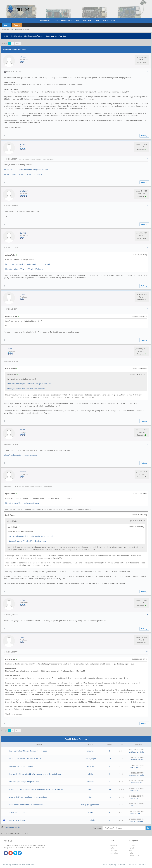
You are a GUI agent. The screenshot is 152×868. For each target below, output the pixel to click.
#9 (148, 615)
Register (17, 25)
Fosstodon (114, 853)
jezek (10, 349)
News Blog (87, 20)
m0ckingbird (121, 865)
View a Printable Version (12, 827)
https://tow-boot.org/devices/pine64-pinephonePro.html (26, 169)
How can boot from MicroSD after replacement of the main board (35, 774)
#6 (148, 361)
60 (110, 789)
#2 (148, 159)
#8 (148, 486)
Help (113, 20)
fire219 (146, 865)
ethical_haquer (90, 759)
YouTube (113, 850)
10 (110, 759)
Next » (18, 44)
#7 (148, 444)
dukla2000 (140, 760)
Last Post (132, 752)
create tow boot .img (17, 812)
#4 (148, 247)
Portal (97, 20)
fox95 (90, 812)
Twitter (112, 848)
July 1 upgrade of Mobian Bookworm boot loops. (28, 751)
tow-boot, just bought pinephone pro (24, 782)
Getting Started (67, 20)
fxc (137, 790)
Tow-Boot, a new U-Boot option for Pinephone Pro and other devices (36, 789)
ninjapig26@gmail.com (90, 805)
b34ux (23, 57)
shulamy (24, 191)
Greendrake (90, 820)
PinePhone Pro (16, 36)
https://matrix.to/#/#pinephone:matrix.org (20, 455)
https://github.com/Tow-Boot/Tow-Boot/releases (23, 174)
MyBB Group (30, 865)
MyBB (14, 865)
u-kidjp (90, 774)
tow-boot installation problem (21, 766)
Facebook (113, 845)
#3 (148, 205)
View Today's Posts (22, 30)
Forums (132, 845)
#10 (147, 652)
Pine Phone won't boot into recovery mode (26, 805)
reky (22, 637)
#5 (148, 309)
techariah (90, 766)
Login (6, 25)
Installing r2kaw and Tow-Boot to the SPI (25, 759)
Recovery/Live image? (18, 820)
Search (105, 20)
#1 (148, 72)
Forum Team (134, 856)
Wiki (78, 20)
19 (110, 797)
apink (22, 144)
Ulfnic (90, 789)
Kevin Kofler (140, 752)
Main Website (45, 20)
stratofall (90, 782)
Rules (56, 20)
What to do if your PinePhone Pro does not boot (28, 797)
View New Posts (8, 30)
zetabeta (139, 767)
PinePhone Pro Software (33, 36)
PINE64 (6, 36)
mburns (90, 751)
